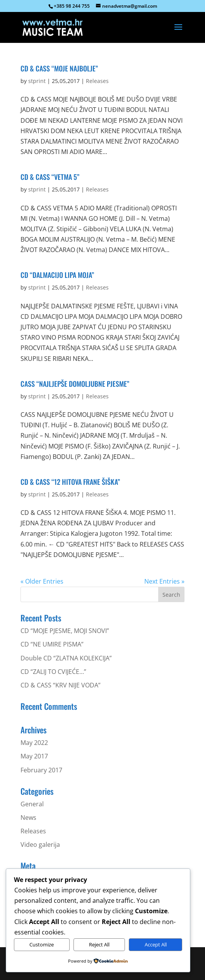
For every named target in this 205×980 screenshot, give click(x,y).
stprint (37, 81)
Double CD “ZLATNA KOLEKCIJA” (66, 658)
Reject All (99, 944)
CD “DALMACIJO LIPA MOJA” (57, 275)
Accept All (156, 944)
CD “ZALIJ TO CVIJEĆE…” (53, 672)
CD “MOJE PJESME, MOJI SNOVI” (65, 631)
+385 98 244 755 (72, 6)
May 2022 (34, 743)
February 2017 (41, 770)
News (28, 818)
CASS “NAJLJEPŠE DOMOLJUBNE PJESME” (75, 384)
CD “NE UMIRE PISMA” (52, 644)
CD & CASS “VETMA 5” (50, 177)
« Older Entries (42, 581)
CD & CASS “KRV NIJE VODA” (61, 685)
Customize (42, 944)
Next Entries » (164, 581)
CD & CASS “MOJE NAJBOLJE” (59, 68)
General (32, 804)
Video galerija (40, 845)
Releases (97, 81)
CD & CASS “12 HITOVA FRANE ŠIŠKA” (70, 482)
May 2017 (34, 756)
